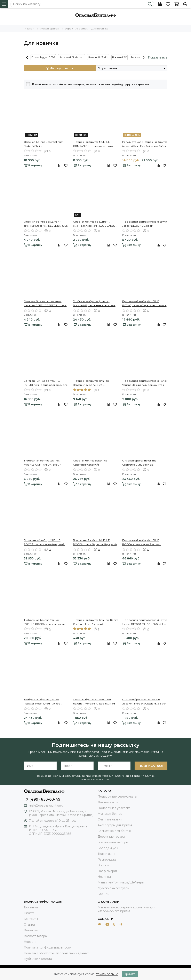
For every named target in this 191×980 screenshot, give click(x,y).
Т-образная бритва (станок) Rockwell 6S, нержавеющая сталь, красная (94, 304)
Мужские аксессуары (114, 888)
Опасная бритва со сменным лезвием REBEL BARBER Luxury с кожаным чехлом (45, 304)
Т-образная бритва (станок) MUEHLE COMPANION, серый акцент (42, 463)
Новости (30, 942)
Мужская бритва (110, 814)
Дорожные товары (111, 837)
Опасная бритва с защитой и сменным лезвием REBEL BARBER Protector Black (95, 224)
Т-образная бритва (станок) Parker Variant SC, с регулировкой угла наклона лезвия (145, 383)
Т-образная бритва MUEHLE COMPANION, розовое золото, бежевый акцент (93, 144)
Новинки (104, 877)
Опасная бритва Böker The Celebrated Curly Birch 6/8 (139, 463)
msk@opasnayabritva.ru (46, 806)
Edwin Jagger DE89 (43, 57)
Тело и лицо (106, 854)
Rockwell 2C (120, 57)
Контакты (31, 919)
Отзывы (29, 925)
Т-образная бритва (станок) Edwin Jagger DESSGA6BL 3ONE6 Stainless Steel (145, 622)
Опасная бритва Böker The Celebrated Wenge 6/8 (90, 463)
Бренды (104, 894)
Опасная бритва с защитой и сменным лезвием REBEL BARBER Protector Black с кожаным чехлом (46, 224)
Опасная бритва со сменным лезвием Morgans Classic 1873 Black (144, 702)
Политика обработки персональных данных (56, 953)
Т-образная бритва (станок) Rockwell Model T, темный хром (43, 702)
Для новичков (108, 802)
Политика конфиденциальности (47, 947)
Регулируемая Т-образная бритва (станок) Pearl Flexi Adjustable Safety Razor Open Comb (145, 144)
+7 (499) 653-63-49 (42, 799)
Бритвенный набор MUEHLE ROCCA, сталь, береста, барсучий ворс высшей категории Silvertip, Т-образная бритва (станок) (95, 542)
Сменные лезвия (110, 819)
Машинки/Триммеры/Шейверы (121, 882)
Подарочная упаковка (114, 808)
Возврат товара (35, 936)
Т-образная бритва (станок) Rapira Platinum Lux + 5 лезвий (96, 622)
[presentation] (27, 57)
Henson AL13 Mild (98, 57)
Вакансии (31, 930)
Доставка (31, 907)
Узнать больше (107, 974)
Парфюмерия (108, 871)
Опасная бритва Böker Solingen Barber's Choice (44, 144)
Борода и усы (108, 848)
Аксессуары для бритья (115, 825)
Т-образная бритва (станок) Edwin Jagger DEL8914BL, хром (145, 224)
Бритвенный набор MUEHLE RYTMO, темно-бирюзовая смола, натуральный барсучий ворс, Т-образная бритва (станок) (144, 304)
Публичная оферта (38, 959)
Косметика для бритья (114, 831)
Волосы (103, 865)
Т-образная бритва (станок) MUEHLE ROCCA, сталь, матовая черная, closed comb (44, 622)
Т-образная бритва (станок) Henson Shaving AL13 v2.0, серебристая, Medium (91, 383)
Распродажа (107, 860)
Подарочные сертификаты (117, 797)
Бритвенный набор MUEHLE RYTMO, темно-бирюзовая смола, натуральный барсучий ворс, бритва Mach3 (46, 383)
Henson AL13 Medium (72, 57)
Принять (130, 974)
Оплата (29, 913)
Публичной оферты (127, 776)
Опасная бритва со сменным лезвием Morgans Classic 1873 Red (94, 702)
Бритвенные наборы (113, 842)
